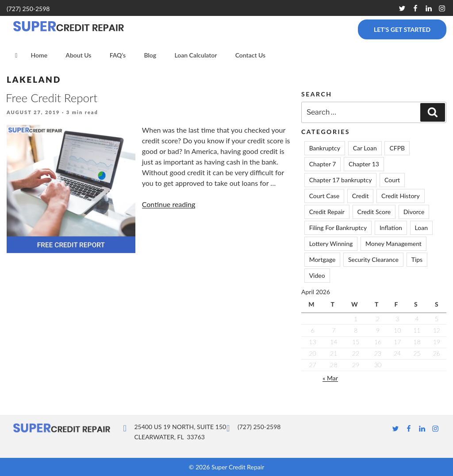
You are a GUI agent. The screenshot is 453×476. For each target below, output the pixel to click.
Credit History (401, 196)
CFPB (397, 148)
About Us (78, 55)
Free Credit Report (52, 98)
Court (392, 180)
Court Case (324, 196)
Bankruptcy (325, 148)
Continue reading (169, 204)
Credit (361, 196)
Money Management (393, 244)
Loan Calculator (196, 55)
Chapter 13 (364, 164)
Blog (150, 55)
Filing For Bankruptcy (338, 228)
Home (39, 55)
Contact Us (251, 55)
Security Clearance (373, 259)
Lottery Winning (331, 244)
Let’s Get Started (402, 29)
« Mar (330, 378)
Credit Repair (327, 212)
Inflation (391, 228)
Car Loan (365, 148)
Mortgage (322, 259)
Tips (417, 259)
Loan (421, 228)
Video (317, 275)
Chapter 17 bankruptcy (341, 180)
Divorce (414, 212)
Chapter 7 (323, 164)
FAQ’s (118, 55)
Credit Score (374, 212)
